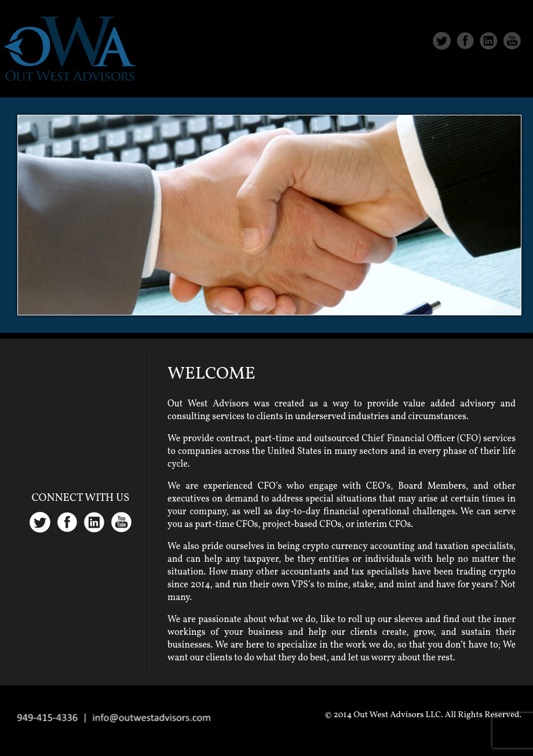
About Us (355, 77)
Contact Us (494, 77)
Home (296, 77)
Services (422, 77)
